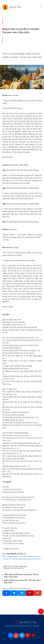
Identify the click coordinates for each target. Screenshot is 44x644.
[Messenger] (14, 593)
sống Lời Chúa (15, 7)
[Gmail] (38, 593)
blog (34, 622)
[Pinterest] (30, 593)
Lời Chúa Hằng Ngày (20, 566)
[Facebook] (6, 593)
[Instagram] (16, 635)
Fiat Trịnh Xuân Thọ (17, 568)
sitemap (36, 626)
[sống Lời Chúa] (6, 7)
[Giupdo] (33, 635)
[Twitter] (22, 593)
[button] (41, 611)
